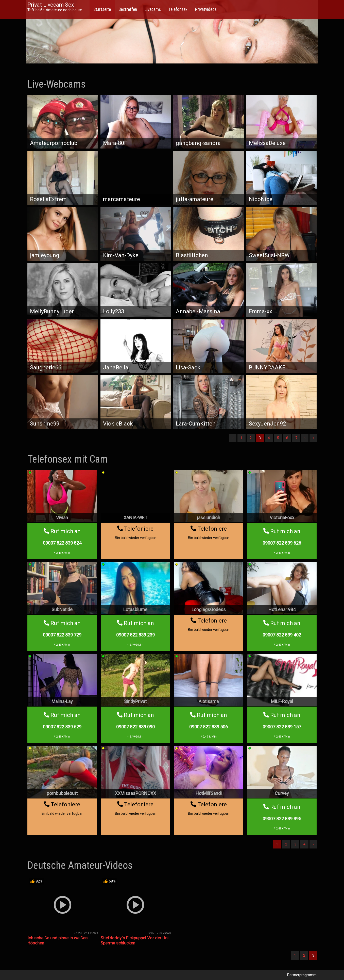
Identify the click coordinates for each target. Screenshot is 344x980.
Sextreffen (128, 9)
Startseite (102, 9)
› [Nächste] (305, 438)
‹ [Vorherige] (233, 438)
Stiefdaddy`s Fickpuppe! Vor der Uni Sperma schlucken (134, 940)
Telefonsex (178, 9)
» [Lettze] (313, 438)
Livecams (153, 9)
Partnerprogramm (302, 975)
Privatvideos (206, 9)
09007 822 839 (62, 543)
